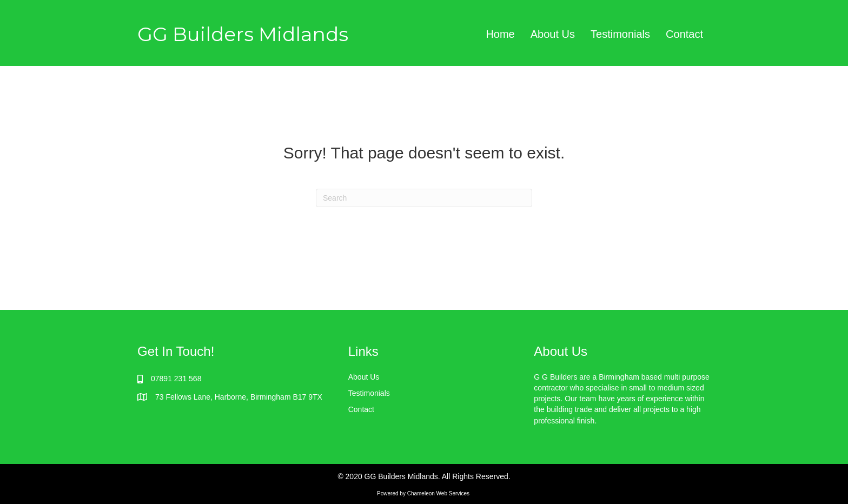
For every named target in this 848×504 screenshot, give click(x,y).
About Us (364, 377)
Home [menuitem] (500, 34)
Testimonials (369, 393)
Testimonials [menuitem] (620, 34)
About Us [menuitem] (553, 34)
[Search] (424, 198)
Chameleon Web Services (439, 493)
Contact (361, 409)
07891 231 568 (176, 379)
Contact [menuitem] (684, 34)
